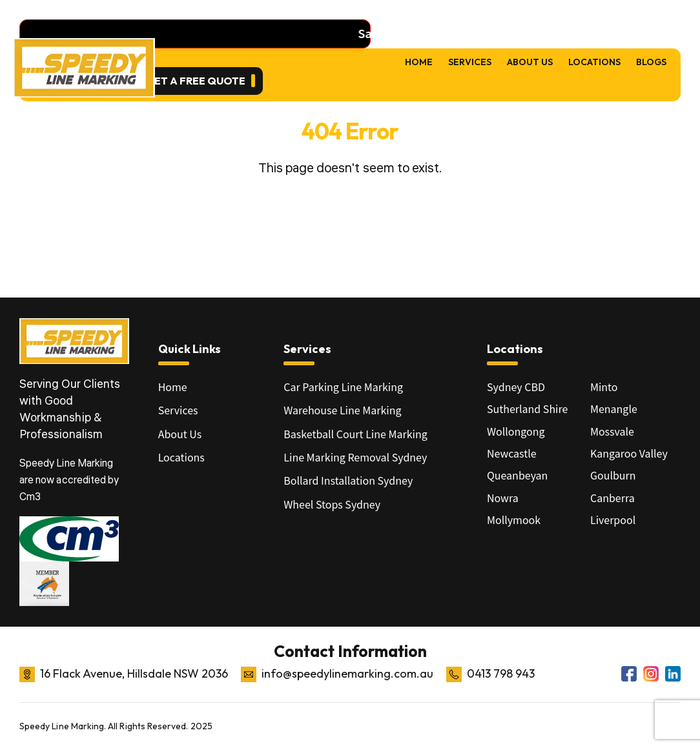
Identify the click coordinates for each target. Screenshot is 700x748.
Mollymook (514, 520)
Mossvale (612, 431)
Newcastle (512, 453)
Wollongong (516, 431)
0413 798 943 (501, 673)
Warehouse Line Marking (342, 410)
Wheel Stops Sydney (332, 504)
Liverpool (613, 520)
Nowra (503, 498)
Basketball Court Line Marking (355, 434)
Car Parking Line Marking (343, 387)
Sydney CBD (516, 387)
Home (419, 62)
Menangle (614, 409)
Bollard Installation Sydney (348, 480)
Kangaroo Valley (629, 453)
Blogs (651, 62)
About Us (530, 62)
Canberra (612, 498)
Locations (594, 62)
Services (470, 62)
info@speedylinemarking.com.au (347, 673)
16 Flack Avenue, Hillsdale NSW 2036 (134, 673)
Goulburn (613, 475)
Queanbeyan (517, 475)
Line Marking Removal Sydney (355, 457)
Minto (604, 387)
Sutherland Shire (527, 409)
